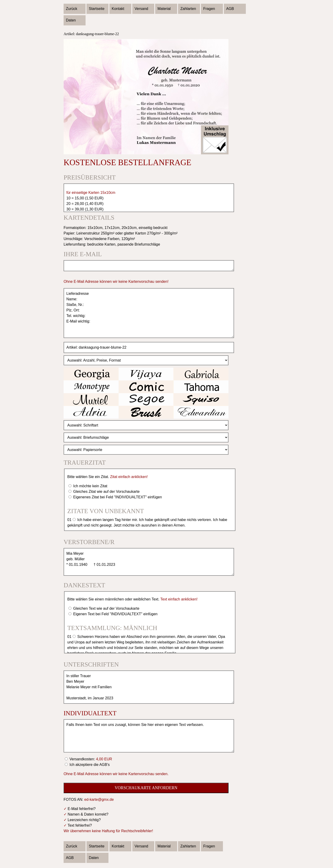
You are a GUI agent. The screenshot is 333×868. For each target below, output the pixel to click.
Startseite (97, 9)
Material (164, 9)
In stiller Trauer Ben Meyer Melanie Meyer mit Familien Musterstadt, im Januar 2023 (149, 687)
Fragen (209, 9)
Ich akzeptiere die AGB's (89, 765)
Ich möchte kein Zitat (90, 486)
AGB (230, 9)
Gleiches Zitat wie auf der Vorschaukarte (106, 492)
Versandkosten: (90, 759)
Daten (71, 20)
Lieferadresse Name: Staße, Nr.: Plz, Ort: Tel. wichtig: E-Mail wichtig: (149, 313)
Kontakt (118, 9)
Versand (141, 9)
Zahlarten (188, 9)
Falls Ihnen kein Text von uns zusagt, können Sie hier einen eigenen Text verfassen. (149, 736)
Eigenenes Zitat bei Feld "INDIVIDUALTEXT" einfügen (117, 497)
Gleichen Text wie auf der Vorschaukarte (106, 608)
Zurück (72, 9)
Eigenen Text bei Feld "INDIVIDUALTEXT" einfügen (115, 614)
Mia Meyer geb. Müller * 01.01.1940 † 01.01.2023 (149, 562)
